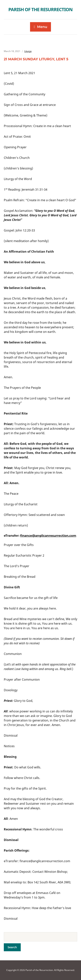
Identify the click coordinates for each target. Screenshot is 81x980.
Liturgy (28, 51)
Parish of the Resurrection (40, 9)
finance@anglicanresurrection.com (48, 536)
